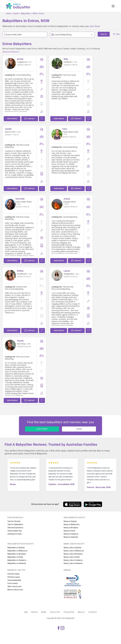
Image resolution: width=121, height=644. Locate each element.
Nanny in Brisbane (71, 528)
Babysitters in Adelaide (17, 563)
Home (9, 14)
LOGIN (79, 429)
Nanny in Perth (69, 531)
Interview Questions (15, 528)
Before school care (15, 590)
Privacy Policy (69, 612)
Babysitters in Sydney (16, 548)
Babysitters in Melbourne (17, 551)
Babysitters (26, 14)
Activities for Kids (15, 534)
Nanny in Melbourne (72, 524)
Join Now (95, 26)
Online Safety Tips (15, 531)
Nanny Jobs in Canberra (73, 560)
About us (81, 612)
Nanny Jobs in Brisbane (73, 554)
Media (44, 612)
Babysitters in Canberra (17, 560)
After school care (14, 586)
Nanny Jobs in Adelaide (73, 563)
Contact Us (93, 612)
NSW (35, 14)
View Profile (12, 119)
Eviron (41, 14)
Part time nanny (14, 577)
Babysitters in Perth (15, 557)
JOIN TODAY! (42, 429)
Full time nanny (13, 574)
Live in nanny (13, 583)
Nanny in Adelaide (71, 537)
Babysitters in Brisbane (17, 554)
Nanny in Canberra (71, 534)
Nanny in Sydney (70, 521)
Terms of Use (55, 612)
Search (16, 14)
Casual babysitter (14, 580)
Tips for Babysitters (15, 524)
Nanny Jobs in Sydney (72, 548)
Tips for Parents (14, 521)
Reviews (34, 612)
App (26, 612)
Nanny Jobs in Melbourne (74, 551)
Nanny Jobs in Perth (72, 557)
